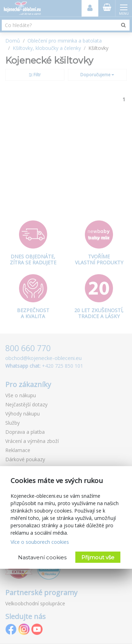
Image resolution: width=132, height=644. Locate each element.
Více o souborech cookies (40, 542)
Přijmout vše (98, 557)
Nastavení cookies (42, 557)
